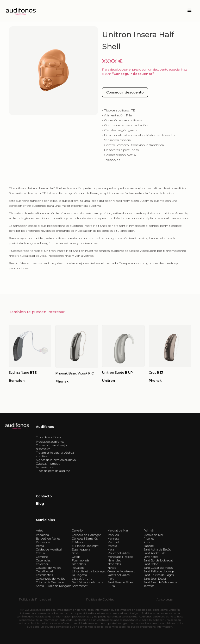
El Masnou (79, 542)
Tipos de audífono (48, 437)
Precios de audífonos (50, 442)
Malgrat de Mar (118, 530)
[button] (190, 10)
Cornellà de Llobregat (86, 535)
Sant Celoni (151, 564)
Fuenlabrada (81, 560)
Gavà (75, 553)
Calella (40, 553)
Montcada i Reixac (120, 557)
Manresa (113, 539)
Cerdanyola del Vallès (50, 579)
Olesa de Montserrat (121, 571)
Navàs (112, 568)
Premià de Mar (153, 535)
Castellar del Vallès (48, 568)
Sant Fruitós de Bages (159, 575)
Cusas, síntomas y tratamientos (48, 465)
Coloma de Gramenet (50, 582)
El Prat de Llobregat (85, 546)
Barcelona (43, 542)
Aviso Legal (165, 599)
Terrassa (149, 586)
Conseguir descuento (125, 92)
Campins (42, 557)
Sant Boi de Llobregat (158, 560)
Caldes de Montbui (49, 549)
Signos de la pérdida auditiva (56, 460)
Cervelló (77, 530)
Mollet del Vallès (118, 553)
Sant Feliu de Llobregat (160, 571)
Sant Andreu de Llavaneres (155, 555)
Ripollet (149, 539)
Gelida (76, 557)
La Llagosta (79, 575)
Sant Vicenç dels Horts (87, 582)
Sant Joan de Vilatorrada (160, 582)
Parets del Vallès (118, 575)
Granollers (79, 564)
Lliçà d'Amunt (82, 579)
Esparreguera (81, 549)
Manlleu (113, 535)
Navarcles (114, 560)
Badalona (42, 535)
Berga (40, 546)
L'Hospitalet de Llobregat (89, 571)
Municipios (45, 520)
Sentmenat (80, 586)
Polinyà (149, 530)
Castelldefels (44, 575)
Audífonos (45, 427)
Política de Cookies (100, 599)
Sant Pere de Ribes (120, 582)
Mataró (112, 546)
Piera (111, 579)
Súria (111, 586)
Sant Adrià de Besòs (157, 549)
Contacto (44, 496)
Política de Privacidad (35, 599)
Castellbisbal (44, 571)
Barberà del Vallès (48, 539)
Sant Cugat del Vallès (158, 568)
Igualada (78, 568)
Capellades (43, 560)
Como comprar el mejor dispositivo (52, 447)
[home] (20, 11)
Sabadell (149, 546)
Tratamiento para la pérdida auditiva (55, 454)
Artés (39, 530)
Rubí (147, 542)
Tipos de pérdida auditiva (53, 471)
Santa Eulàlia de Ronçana (54, 586)
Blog (40, 504)
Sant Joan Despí (155, 579)
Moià (111, 549)
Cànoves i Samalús (85, 539)
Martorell (114, 542)
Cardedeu (43, 564)
